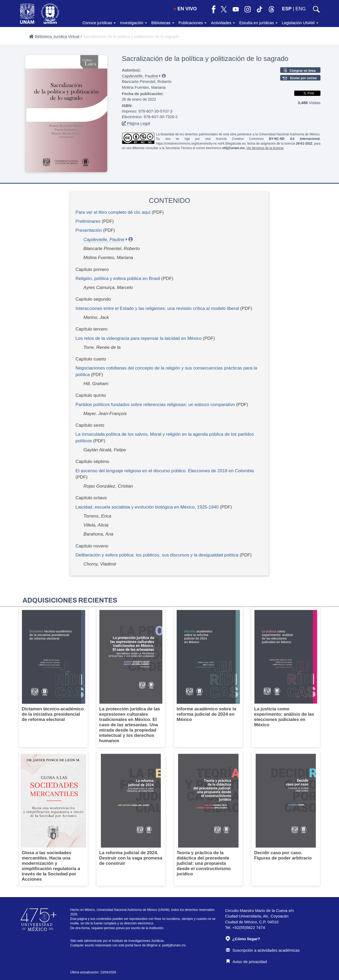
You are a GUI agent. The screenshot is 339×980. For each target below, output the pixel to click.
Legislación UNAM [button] (300, 23)
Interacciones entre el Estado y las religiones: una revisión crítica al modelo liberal (157, 308)
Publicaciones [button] (193, 23)
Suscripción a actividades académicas (263, 950)
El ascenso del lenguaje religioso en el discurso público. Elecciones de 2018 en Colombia (165, 471)
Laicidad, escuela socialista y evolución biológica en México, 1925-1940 (147, 507)
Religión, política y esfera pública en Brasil (118, 279)
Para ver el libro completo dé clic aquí (113, 212)
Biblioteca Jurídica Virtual (54, 36)
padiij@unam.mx (174, 945)
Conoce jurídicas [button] (99, 23)
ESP (287, 9)
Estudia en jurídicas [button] (258, 23)
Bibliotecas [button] (163, 23)
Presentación (89, 230)
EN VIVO (185, 9)
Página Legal (136, 123)
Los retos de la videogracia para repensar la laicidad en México (139, 338)
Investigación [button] (133, 23)
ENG (300, 9)
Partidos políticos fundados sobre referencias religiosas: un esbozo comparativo (155, 405)
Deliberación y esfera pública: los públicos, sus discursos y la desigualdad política (157, 555)
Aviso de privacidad (246, 962)
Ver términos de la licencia (265, 148)
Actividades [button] (223, 23)
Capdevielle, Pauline (140, 76)
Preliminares (88, 221)
